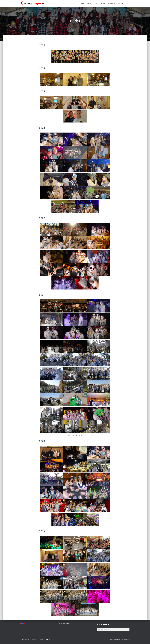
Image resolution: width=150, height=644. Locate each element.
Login (41, 640)
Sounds (34, 640)
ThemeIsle (126, 640)
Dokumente (25, 640)
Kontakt (120, 4)
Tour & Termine (101, 4)
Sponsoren (112, 4)
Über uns (90, 4)
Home (82, 4)
